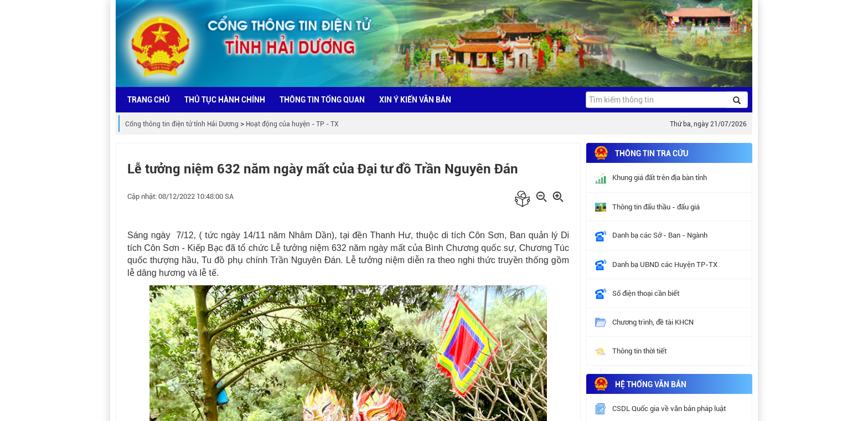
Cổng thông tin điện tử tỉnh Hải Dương (182, 124)
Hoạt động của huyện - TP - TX (292, 124)
